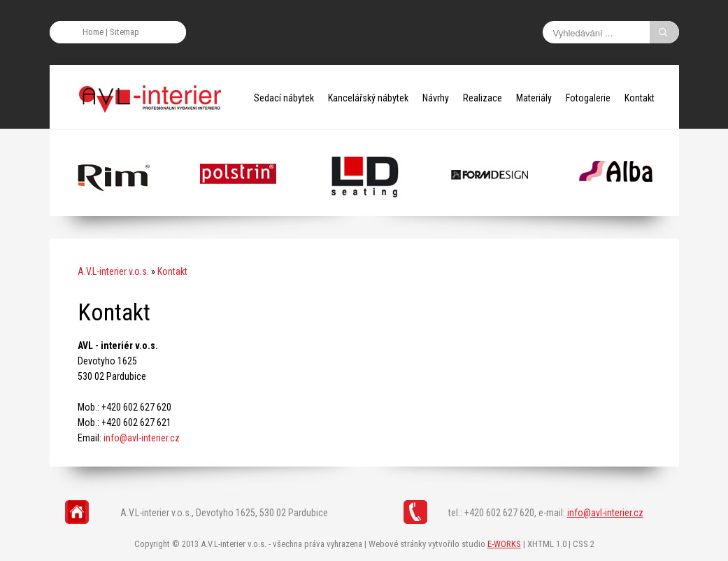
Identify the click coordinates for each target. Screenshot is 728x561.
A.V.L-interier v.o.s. (113, 271)
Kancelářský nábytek (368, 98)
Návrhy (436, 98)
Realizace (483, 98)
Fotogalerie (588, 98)
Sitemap (124, 32)
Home (93, 32)
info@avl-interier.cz (142, 438)
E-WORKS (504, 544)
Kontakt (640, 98)
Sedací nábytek (284, 98)
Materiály (534, 98)
